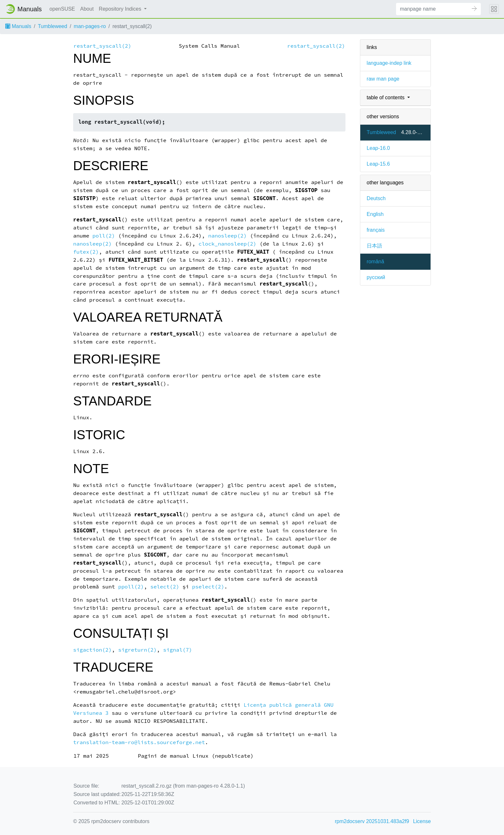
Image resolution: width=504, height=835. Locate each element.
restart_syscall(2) (102, 46)
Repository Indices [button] (121, 9)
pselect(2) (208, 587)
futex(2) (86, 252)
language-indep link (389, 63)
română (375, 262)
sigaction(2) (92, 650)
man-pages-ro (90, 26)
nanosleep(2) (228, 236)
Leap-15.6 (378, 164)
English (375, 214)
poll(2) (104, 236)
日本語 (374, 246)
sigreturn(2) (138, 650)
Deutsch (376, 198)
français (376, 230)
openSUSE (62, 9)
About (87, 9)
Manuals (18, 26)
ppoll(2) (131, 587)
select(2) (165, 587)
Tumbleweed (52, 26)
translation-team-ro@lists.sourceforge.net (139, 742)
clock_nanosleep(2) (228, 244)
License (422, 821)
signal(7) (178, 650)
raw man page (383, 79)
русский (376, 277)
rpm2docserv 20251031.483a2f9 (372, 821)
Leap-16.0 (378, 148)
